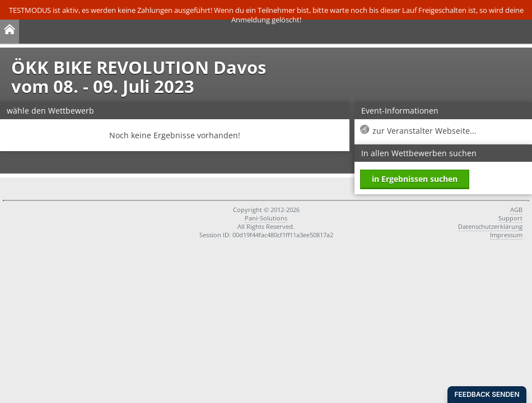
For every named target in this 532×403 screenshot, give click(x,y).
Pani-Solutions (266, 218)
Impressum (506, 235)
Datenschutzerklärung (490, 226)
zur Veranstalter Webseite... (424, 131)
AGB (516, 210)
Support (510, 218)
